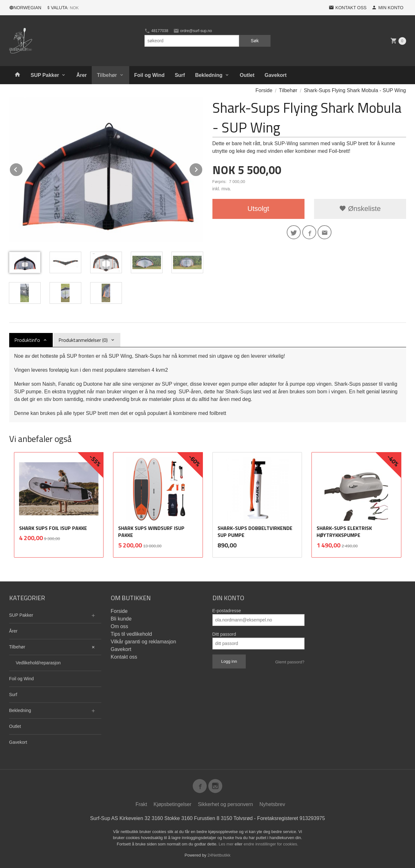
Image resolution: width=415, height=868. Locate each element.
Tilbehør (107, 75)
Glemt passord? (290, 662)
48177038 (156, 31)
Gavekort (275, 75)
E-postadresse (227, 611)
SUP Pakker (45, 75)
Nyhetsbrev (272, 804)
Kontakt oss (124, 657)
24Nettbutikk (219, 855)
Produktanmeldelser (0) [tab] (83, 340)
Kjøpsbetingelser (173, 804)
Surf (180, 75)
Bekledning (209, 75)
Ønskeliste (360, 209)
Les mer (227, 844)
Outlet (247, 75)
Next (203, 169)
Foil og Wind (150, 75)
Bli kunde (121, 619)
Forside (264, 90)
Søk (255, 41)
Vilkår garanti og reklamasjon (144, 642)
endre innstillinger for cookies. (271, 844)
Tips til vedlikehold (131, 634)
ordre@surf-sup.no (193, 31)
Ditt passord (224, 634)
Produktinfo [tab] (27, 340)
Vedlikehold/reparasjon (38, 663)
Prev (23, 169)
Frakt (141, 804)
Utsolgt (258, 209)
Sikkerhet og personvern (225, 804)
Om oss (120, 626)
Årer (81, 75)
